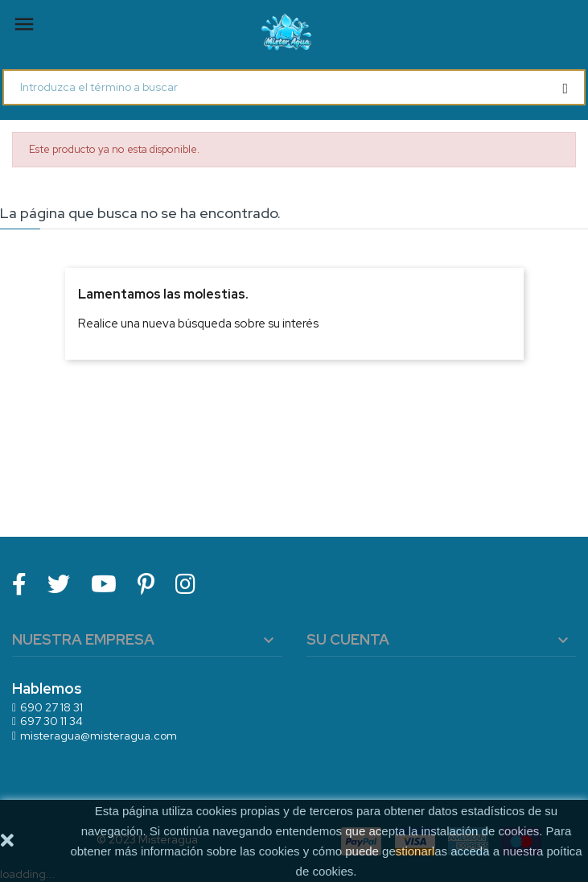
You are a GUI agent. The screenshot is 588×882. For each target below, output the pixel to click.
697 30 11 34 (51, 721)
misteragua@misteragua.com (99, 736)
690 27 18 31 (51, 707)
